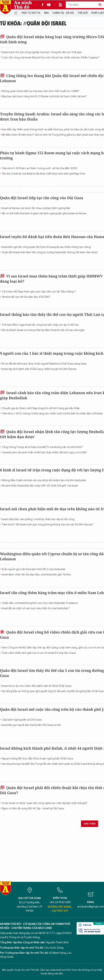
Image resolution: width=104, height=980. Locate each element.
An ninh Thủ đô (23, 5)
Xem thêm (90, 824)
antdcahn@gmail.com (91, 907)
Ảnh (46, 13)
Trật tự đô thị (31, 13)
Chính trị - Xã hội (63, 13)
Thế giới (83, 13)
